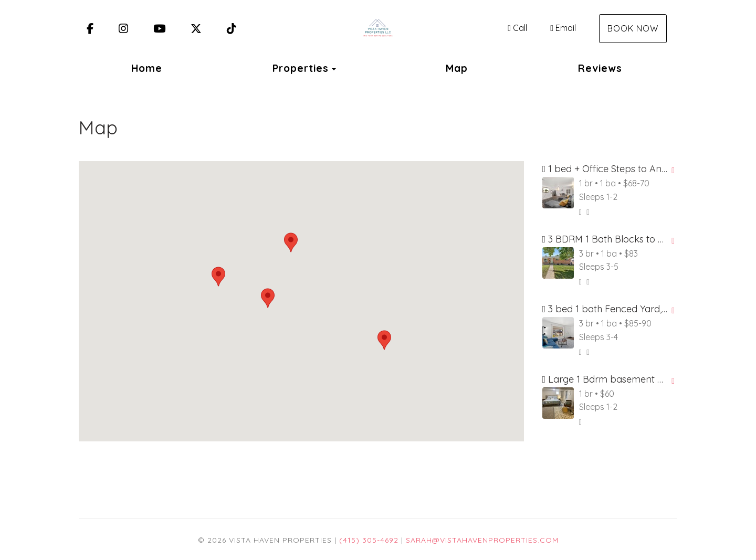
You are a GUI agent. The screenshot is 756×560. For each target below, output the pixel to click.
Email (563, 28)
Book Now (633, 28)
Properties (301, 68)
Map (457, 68)
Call (517, 28)
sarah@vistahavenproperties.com (482, 540)
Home (147, 68)
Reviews (600, 68)
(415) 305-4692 (369, 540)
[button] (291, 242)
